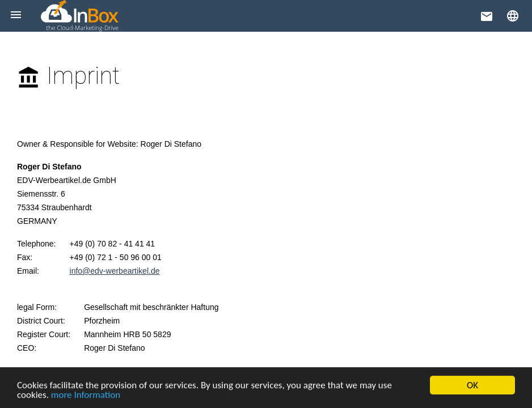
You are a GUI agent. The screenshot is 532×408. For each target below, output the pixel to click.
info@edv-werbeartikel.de (115, 271)
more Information (86, 396)
